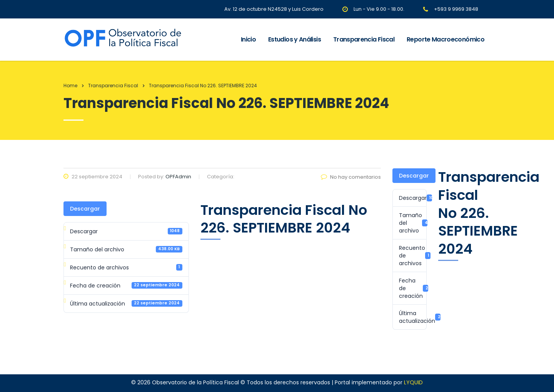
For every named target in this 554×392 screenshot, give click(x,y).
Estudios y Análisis (295, 39)
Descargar (85, 209)
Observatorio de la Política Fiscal (195, 382)
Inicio (248, 39)
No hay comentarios (351, 177)
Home (70, 86)
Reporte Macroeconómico (446, 39)
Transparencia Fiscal (364, 39)
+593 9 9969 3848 (456, 9)
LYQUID (413, 382)
